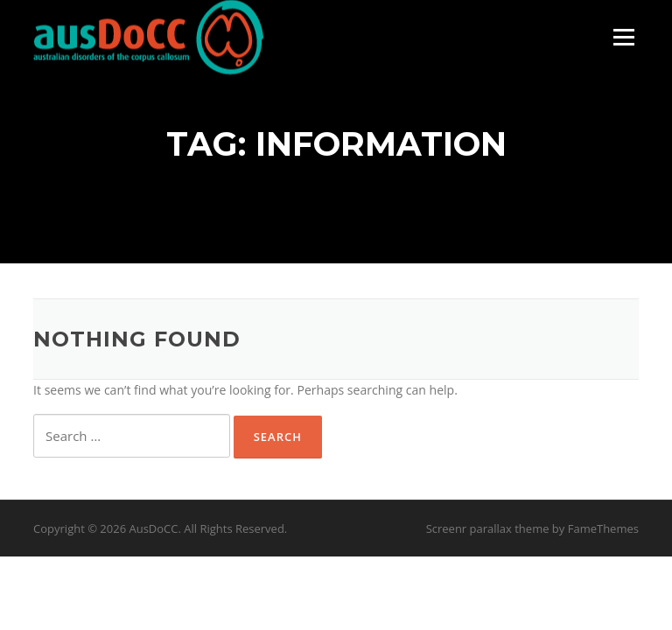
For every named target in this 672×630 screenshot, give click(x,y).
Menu (623, 37)
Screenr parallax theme (488, 528)
